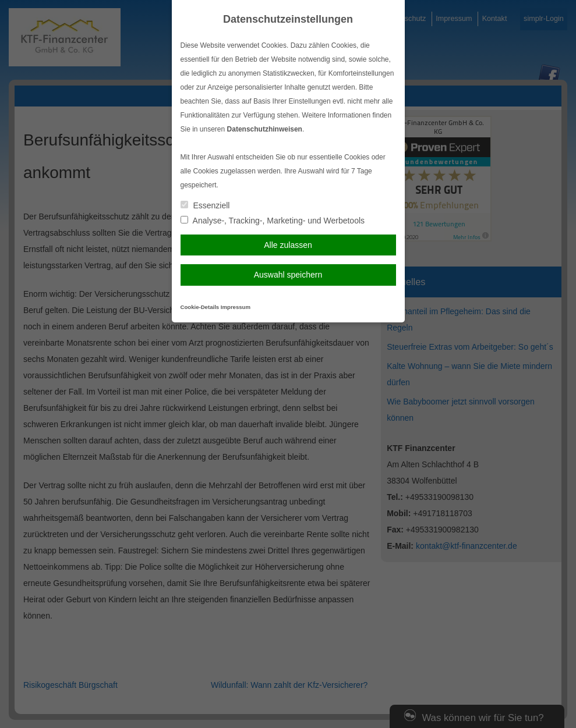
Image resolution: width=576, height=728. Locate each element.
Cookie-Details (200, 307)
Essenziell (205, 205)
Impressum (236, 307)
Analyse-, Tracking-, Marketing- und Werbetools (273, 221)
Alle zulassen (288, 245)
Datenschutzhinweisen (265, 129)
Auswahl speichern (288, 275)
